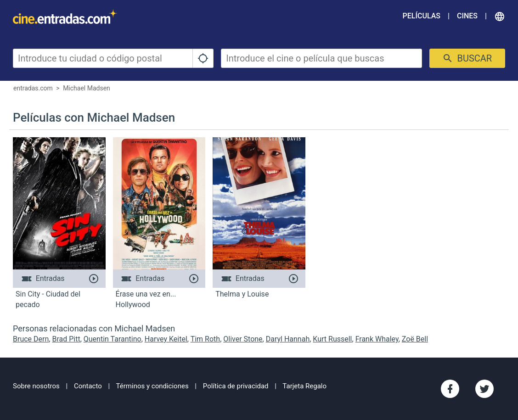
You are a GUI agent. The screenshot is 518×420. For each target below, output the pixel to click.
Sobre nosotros (36, 386)
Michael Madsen (87, 88)
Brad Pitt (66, 339)
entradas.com (33, 88)
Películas (422, 16)
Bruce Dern (31, 339)
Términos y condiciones (152, 386)
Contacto (88, 386)
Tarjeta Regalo (304, 386)
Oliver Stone (243, 339)
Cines (467, 16)
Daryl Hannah (288, 339)
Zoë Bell (415, 339)
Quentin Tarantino (113, 339)
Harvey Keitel (166, 339)
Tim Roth (205, 339)
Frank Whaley (377, 339)
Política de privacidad (236, 386)
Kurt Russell (332, 339)
